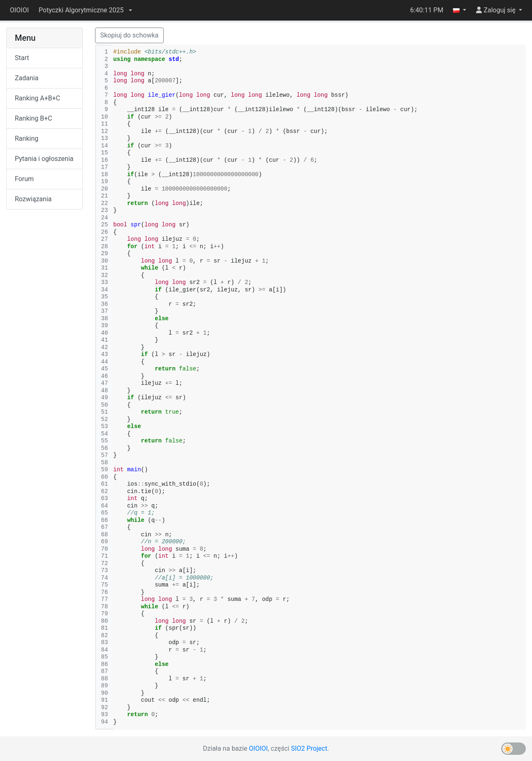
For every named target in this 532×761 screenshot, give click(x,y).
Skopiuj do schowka (130, 35)
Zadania (27, 78)
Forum (24, 179)
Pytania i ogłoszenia (44, 159)
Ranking (27, 138)
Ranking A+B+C (37, 98)
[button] (85, 10)
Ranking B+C (34, 118)
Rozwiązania (33, 199)
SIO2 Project (309, 748)
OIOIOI (19, 10)
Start (22, 58)
